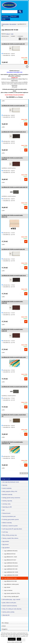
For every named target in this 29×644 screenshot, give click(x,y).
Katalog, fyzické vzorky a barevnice (11, 498)
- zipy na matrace (8, 590)
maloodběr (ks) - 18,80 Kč (8, 427)
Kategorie (5, 17)
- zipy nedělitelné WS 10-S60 (11, 572)
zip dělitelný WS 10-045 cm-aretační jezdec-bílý (13, 249)
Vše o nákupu (5, 623)
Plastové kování (6, 513)
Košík (4, 19)
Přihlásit (14, 17)
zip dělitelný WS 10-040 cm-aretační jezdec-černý (14, 132)
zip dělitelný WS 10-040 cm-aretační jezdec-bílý (13, 106)
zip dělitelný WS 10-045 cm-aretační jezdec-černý (14, 275)
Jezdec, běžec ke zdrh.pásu (9, 603)
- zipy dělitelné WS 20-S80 (10, 581)
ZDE (21, 642)
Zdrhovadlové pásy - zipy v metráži (11, 599)
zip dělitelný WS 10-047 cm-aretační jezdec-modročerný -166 (12, 443)
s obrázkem (20, 36)
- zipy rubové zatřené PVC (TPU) (12, 593)
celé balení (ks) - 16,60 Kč (8, 115)
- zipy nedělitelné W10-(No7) (11, 566)
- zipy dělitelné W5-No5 (9, 554)
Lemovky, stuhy (6, 504)
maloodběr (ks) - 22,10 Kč (8, 235)
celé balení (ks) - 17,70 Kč (8, 233)
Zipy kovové (5, 544)
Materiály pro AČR (7, 507)
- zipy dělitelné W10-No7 (10, 560)
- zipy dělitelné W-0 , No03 (10, 557)
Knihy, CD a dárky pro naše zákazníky (12, 609)
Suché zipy (5, 532)
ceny (12, 34)
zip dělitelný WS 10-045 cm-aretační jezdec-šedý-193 (14, 387)
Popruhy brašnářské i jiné (9, 516)
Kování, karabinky (7, 488)
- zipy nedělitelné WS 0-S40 (10, 569)
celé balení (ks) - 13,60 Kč (8, 54)
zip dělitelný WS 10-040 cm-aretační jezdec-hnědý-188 (12, 159)
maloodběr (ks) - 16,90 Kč (8, 55)
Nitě (3, 510)
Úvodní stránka (5, 24)
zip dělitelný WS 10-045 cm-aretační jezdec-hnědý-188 (12, 302)
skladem (14, 36)
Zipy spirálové (13, 24)
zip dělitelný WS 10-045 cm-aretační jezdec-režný (14, 357)
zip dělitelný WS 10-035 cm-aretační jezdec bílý (13, 44)
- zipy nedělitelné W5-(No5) (10, 551)
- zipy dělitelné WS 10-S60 (10, 578)
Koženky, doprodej (7, 501)
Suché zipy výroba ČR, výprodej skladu (12, 529)
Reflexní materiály (7, 523)
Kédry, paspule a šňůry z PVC (10, 491)
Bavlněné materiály (7, 494)
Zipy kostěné (6, 541)
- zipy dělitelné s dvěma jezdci (11, 584)
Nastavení (12, 639)
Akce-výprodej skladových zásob (11, 482)
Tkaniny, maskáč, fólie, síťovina (10, 538)
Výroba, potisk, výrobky (8, 612)
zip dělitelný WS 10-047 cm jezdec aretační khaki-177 (14, 415)
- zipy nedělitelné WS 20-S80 (11, 575)
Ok (19, 639)
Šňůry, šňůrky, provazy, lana (10, 535)
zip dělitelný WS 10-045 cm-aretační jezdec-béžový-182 (12, 216)
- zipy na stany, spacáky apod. (11, 596)
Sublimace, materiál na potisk (10, 526)
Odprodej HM (6, 615)
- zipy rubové (7, 587)
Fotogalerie (5, 629)
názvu (8, 34)
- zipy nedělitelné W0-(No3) (10, 563)
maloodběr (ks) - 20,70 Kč (8, 117)
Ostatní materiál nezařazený (10, 606)
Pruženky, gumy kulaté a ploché (11, 519)
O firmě (4, 626)
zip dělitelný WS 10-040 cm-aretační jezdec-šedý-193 (14, 187)
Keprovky (5, 485)
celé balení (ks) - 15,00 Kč (8, 426)
